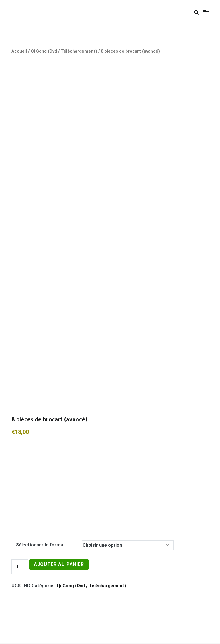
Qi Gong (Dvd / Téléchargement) (64, 51)
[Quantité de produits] (20, 567)
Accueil (19, 51)
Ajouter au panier (59, 564)
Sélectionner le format (41, 545)
